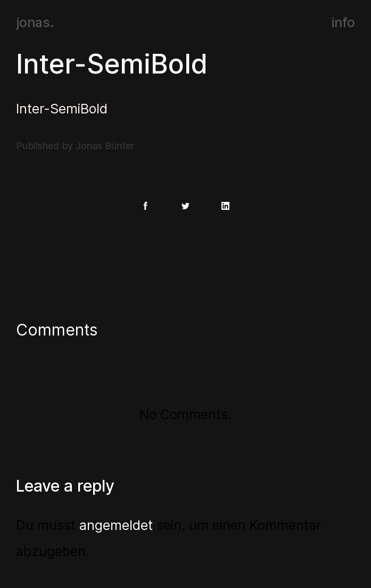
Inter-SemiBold (112, 64)
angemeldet (116, 525)
